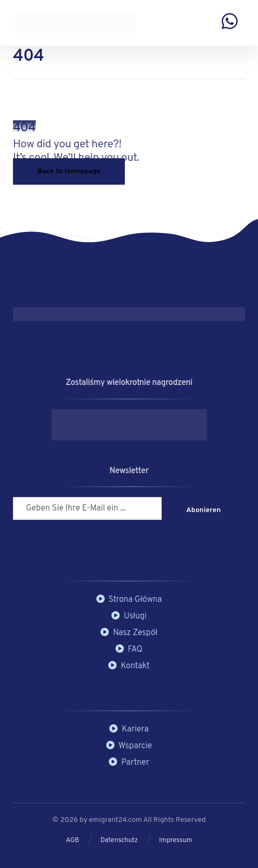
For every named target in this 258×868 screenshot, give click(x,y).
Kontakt (129, 666)
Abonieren (203, 510)
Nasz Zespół (129, 633)
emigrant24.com (116, 820)
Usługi (129, 616)
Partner (129, 763)
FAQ (129, 650)
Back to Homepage (69, 171)
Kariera (129, 729)
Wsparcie (129, 746)
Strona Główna (129, 600)
